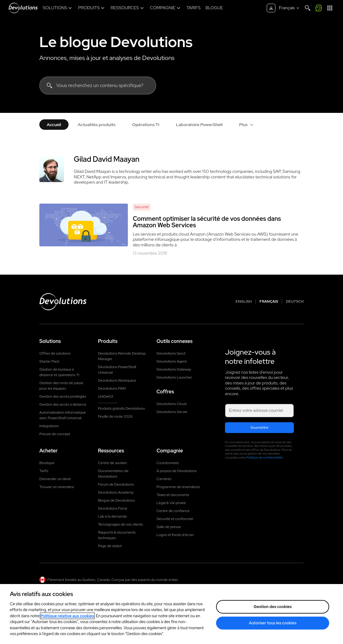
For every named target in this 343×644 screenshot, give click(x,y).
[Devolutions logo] (63, 302)
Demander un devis (55, 479)
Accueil (54, 125)
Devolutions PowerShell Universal (117, 370)
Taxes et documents (173, 495)
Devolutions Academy (116, 492)
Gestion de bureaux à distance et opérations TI (59, 372)
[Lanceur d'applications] (330, 8)
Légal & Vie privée (171, 503)
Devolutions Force (113, 508)
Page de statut (110, 546)
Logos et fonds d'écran (175, 535)
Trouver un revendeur (57, 487)
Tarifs (44, 471)
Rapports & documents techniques (117, 535)
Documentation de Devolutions (113, 474)
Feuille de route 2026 (115, 416)
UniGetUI (106, 396)
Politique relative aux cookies (67, 616)
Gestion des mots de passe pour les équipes (61, 386)
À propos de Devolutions (176, 471)
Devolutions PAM (112, 388)
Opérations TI (146, 125)
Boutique (47, 463)
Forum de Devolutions (116, 484)
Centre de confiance (173, 511)
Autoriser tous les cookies (273, 623)
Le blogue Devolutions (116, 42)
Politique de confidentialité (264, 457)
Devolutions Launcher (174, 377)
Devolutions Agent (171, 361)
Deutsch (295, 302)
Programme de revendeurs (178, 487)
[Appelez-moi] (319, 8)
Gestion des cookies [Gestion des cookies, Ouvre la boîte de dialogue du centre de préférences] (273, 607)
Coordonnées (168, 463)
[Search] (308, 8)
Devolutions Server (172, 412)
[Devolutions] (23, 8)
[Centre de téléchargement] (271, 8)
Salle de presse (169, 527)
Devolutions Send (171, 353)
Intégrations (49, 426)
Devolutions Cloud (171, 404)
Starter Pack (49, 361)
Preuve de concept (55, 434)
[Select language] (290, 8)
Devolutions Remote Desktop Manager (122, 356)
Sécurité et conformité (175, 519)
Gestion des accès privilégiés (63, 396)
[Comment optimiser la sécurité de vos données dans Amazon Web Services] (84, 225)
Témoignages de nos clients (120, 524)
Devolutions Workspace (117, 380)
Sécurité (142, 207)
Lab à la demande (112, 516)
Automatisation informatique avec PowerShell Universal (63, 415)
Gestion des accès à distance (63, 404)
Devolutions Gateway (174, 369)
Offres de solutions (55, 353)
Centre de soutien (113, 463)
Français (269, 302)
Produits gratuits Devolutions (122, 408)
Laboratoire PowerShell (199, 125)
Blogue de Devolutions (116, 500)
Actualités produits (97, 125)
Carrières (164, 479)
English (244, 302)
